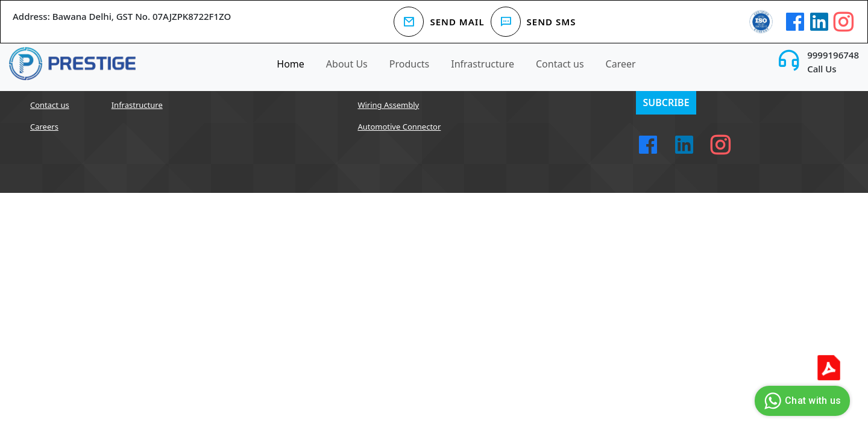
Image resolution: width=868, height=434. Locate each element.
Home (291, 64)
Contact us (560, 64)
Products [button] (410, 64)
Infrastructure (483, 64)
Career (621, 64)
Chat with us (801, 401)
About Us (347, 64)
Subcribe (666, 102)
